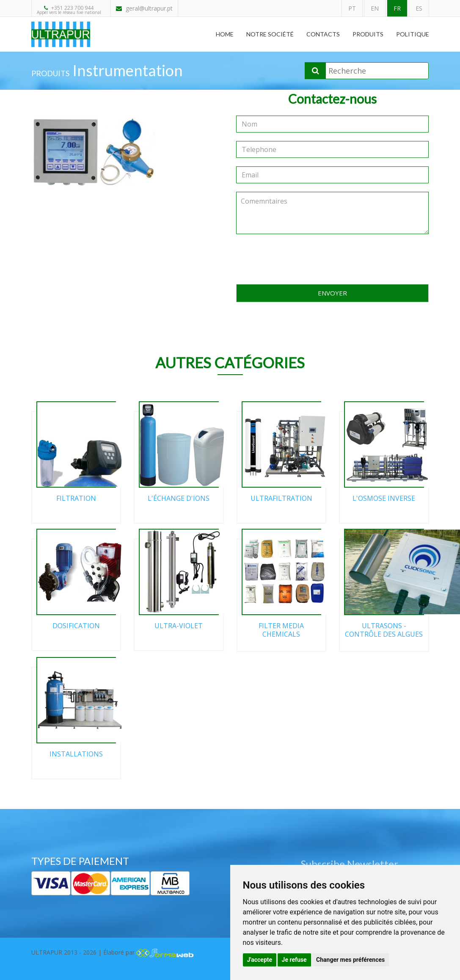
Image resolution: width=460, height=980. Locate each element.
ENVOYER (332, 293)
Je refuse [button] (294, 960)
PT (352, 8)
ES (419, 8)
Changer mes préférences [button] (350, 960)
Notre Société (270, 34)
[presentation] (333, 259)
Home (225, 34)
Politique (413, 34)
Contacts (323, 34)
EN (375, 8)
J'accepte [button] (260, 960)
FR (397, 8)
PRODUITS (50, 73)
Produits (368, 34)
